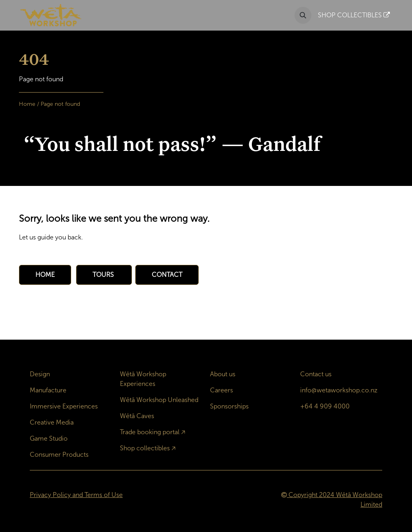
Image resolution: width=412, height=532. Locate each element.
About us (223, 374)
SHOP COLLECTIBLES (354, 15)
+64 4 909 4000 (325, 406)
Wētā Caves (137, 416)
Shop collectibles (145, 448)
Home (27, 104)
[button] (303, 15)
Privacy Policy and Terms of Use (76, 495)
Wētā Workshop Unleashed (159, 400)
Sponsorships (229, 406)
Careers (221, 390)
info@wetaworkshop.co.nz (339, 390)
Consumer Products (59, 455)
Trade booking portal (150, 432)
